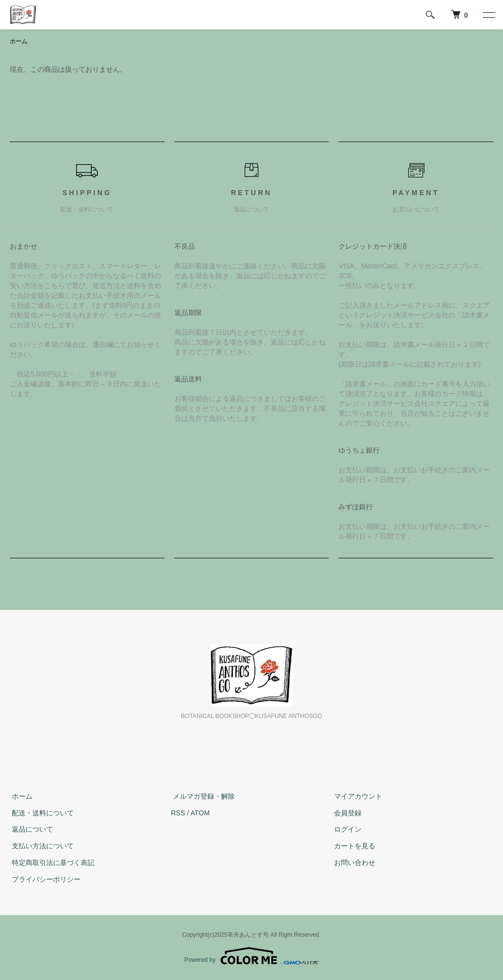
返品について (30, 830)
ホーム (19, 42)
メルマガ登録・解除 (202, 797)
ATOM (200, 813)
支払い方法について (41, 846)
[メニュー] (488, 15)
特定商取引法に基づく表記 (51, 863)
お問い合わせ (353, 863)
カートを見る (353, 846)
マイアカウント (356, 797)
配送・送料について (41, 813)
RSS (178, 813)
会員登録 (346, 813)
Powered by (251, 956)
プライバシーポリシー (44, 880)
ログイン (346, 830)
